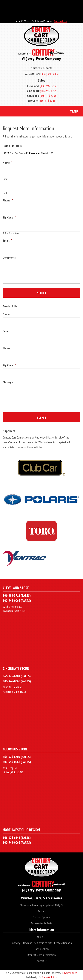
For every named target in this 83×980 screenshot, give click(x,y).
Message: (8, 382)
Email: (6, 331)
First (5, 179)
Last (5, 193)
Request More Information (42, 955)
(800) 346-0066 (50, 74)
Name (8, 163)
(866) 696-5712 (48, 86)
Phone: (7, 348)
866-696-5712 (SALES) (17, 595)
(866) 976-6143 (47, 101)
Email (7, 240)
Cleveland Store (16, 588)
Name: (7, 314)
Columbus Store (15, 749)
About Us (42, 937)
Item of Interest (12, 146)
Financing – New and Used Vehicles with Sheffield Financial (42, 943)
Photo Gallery (41, 949)
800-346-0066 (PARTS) (17, 600)
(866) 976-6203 (48, 91)
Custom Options (41, 917)
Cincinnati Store (16, 668)
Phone (8, 200)
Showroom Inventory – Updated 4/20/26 (41, 905)
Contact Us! (61, 21)
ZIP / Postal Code (11, 233)
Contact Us (41, 961)
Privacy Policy (69, 973)
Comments (9, 258)
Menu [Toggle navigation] (71, 112)
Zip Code (9, 217)
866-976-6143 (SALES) (17, 838)
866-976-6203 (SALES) (17, 676)
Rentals (42, 911)
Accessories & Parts (42, 923)
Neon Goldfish (50, 977)
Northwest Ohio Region (21, 830)
